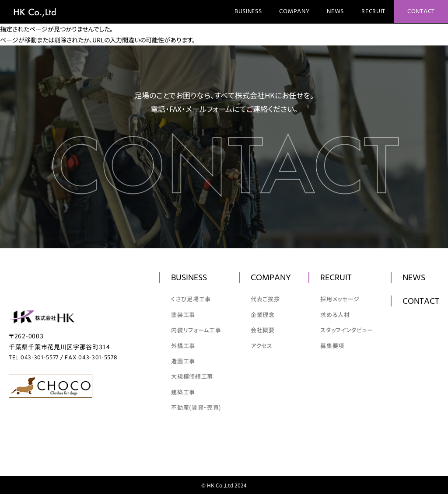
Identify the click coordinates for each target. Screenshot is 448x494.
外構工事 (183, 346)
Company (294, 12)
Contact (421, 12)
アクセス (262, 346)
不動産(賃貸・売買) (196, 407)
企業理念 (263, 315)
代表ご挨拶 (265, 299)
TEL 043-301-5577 (34, 358)
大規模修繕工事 (192, 376)
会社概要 (263, 330)
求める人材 (335, 315)
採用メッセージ (340, 299)
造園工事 (183, 361)
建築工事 (183, 392)
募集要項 (332, 346)
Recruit (373, 12)
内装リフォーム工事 (196, 330)
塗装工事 (183, 315)
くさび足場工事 (191, 299)
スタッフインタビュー (347, 330)
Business (248, 12)
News (335, 12)
